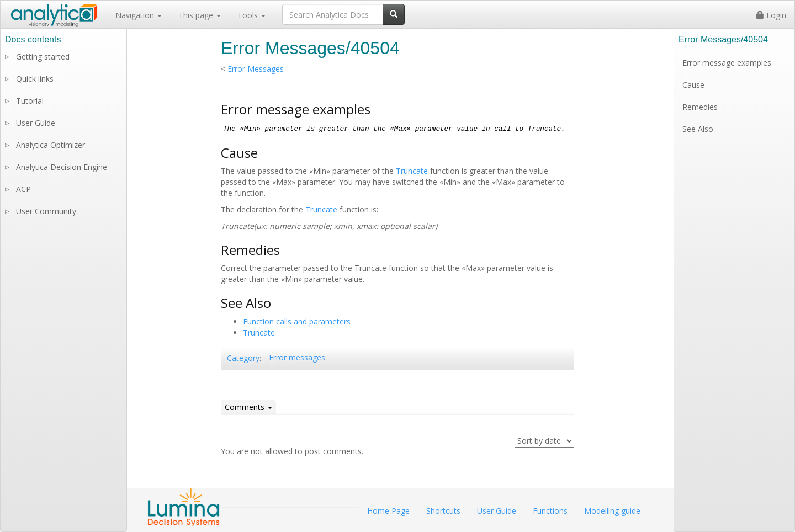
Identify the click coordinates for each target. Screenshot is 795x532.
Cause (693, 85)
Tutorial (30, 101)
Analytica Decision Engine (62, 167)
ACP (23, 189)
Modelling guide (612, 511)
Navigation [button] (139, 15)
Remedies (700, 107)
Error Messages (256, 69)
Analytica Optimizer (51, 145)
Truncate (412, 171)
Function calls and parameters (297, 321)
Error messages (297, 357)
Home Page (388, 511)
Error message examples (727, 63)
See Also (698, 129)
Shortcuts (443, 511)
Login (771, 15)
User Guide (36, 123)
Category (243, 358)
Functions (550, 511)
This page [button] (200, 15)
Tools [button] (251, 15)
